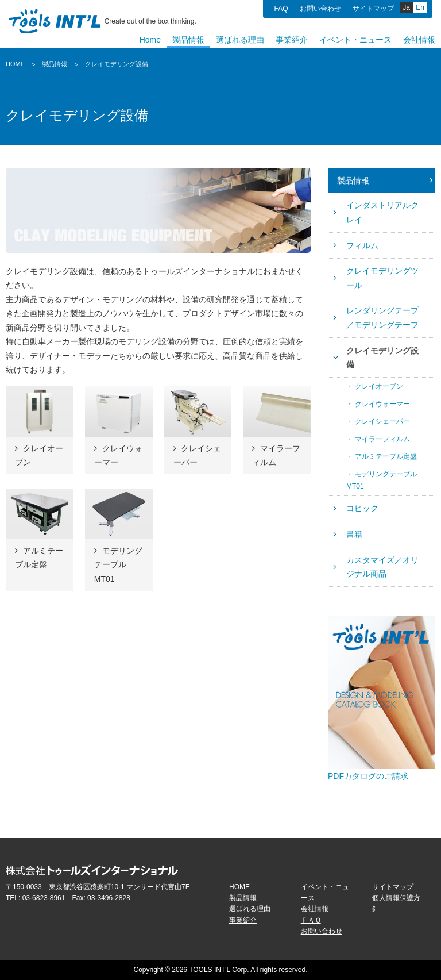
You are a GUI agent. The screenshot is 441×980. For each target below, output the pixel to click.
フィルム (362, 245)
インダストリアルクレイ (382, 212)
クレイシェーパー (382, 421)
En (420, 7)
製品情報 (55, 64)
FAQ (281, 9)
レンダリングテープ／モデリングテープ (382, 318)
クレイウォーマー (382, 404)
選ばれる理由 (250, 909)
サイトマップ (373, 9)
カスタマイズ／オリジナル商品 (382, 567)
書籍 (354, 534)
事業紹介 (243, 920)
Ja (406, 7)
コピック (362, 508)
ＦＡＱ (311, 920)
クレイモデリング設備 (382, 358)
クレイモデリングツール (382, 278)
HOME (15, 64)
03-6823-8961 (44, 898)
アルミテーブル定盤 (386, 456)
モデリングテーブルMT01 (382, 480)
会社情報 (315, 909)
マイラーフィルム (382, 439)
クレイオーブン (379, 386)
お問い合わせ (320, 9)
